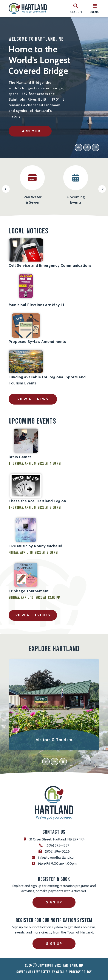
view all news (33, 399)
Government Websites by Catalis (42, 972)
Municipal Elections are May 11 (36, 305)
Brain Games (20, 457)
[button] (78, 147)
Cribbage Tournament (29, 591)
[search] (76, 9)
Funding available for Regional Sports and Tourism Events (47, 380)
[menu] (95, 9)
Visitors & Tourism (54, 740)
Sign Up (54, 902)
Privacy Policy (81, 972)
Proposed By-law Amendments (37, 342)
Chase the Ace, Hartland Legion (37, 501)
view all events (33, 615)
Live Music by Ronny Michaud (35, 546)
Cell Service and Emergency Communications (50, 266)
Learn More (30, 131)
